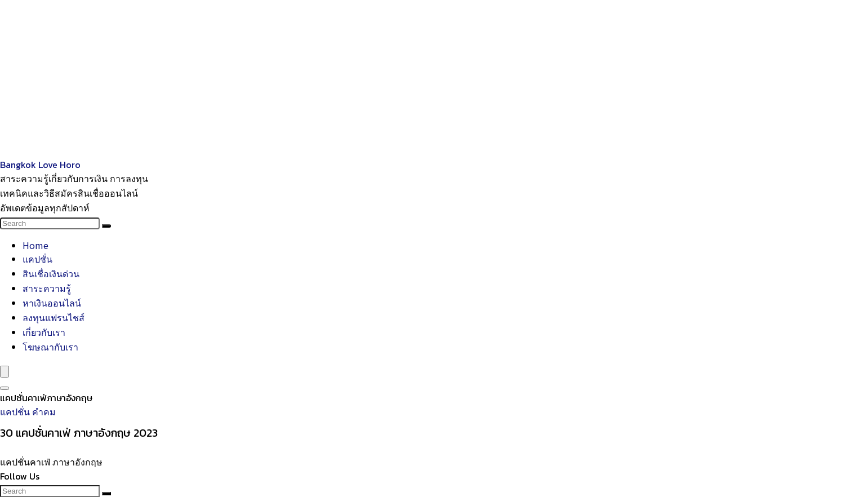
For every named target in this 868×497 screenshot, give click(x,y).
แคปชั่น (37, 259)
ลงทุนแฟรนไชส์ (54, 317)
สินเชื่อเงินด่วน (51, 273)
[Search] (106, 226)
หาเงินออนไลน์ (52, 303)
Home (35, 245)
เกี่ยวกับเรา (44, 332)
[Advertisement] (338, 79)
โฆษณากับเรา (50, 347)
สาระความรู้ (47, 288)
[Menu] (5, 372)
